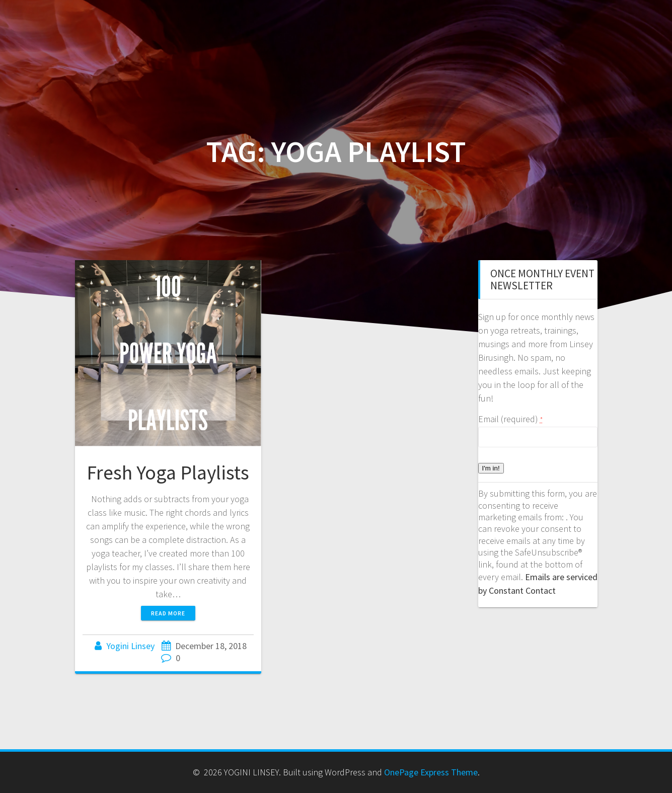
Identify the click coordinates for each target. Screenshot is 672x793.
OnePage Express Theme (431, 772)
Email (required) (510, 419)
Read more (168, 613)
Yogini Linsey (130, 646)
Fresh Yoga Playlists (168, 472)
